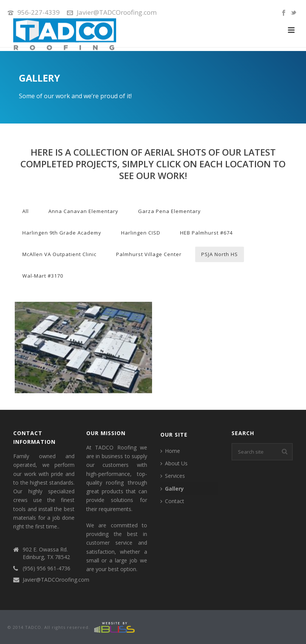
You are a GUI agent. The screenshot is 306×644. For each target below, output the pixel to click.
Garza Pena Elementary (169, 211)
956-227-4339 (39, 12)
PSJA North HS (220, 254)
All (26, 211)
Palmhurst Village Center (149, 254)
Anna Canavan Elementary (83, 211)
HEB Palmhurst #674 (206, 233)
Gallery (172, 489)
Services (173, 476)
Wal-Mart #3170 (43, 276)
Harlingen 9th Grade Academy (62, 233)
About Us (174, 463)
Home (170, 451)
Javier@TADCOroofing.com (117, 12)
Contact (172, 501)
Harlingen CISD (141, 233)
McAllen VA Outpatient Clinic (59, 254)
